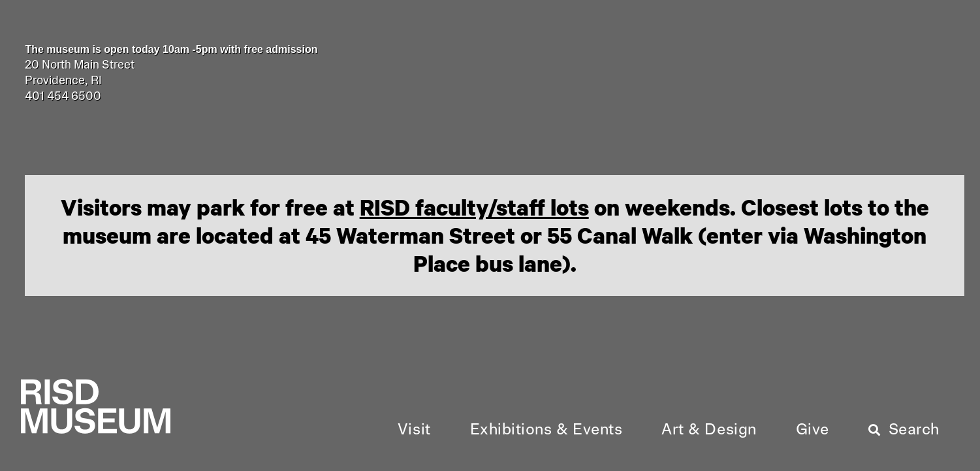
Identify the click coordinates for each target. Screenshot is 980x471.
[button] (414, 430)
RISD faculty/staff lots (474, 207)
